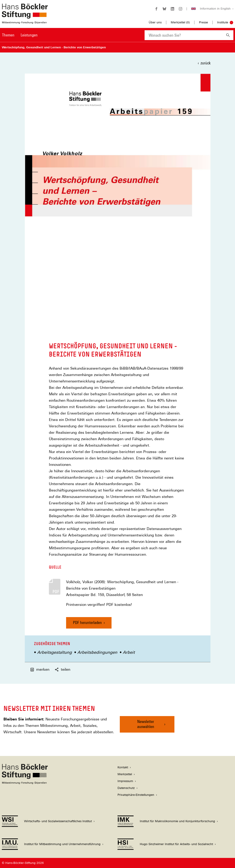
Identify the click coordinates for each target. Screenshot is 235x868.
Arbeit (129, 652)
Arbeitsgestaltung (55, 652)
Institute (223, 22)
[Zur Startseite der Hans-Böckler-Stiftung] (25, 21)
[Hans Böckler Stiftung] (25, 783)
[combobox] (184, 35)
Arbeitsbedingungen (97, 652)
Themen (8, 35)
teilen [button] (63, 669)
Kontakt (123, 767)
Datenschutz (126, 788)
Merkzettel (125, 774)
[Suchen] (228, 35)
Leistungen (29, 35)
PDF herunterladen (87, 622)
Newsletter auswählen (146, 724)
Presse (203, 22)
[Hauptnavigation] (20, 35)
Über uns (155, 22)
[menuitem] (8, 38)
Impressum (125, 781)
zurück (206, 63)
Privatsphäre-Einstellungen (136, 795)
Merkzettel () (180, 22)
